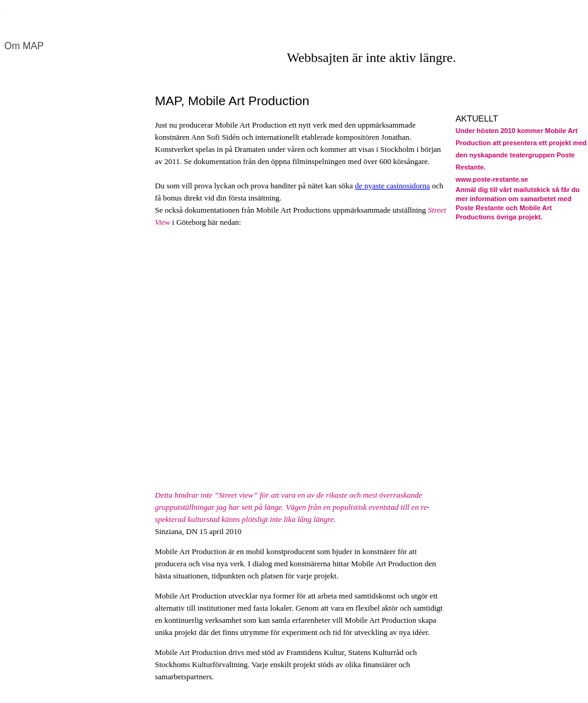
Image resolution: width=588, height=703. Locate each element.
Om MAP (24, 46)
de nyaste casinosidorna (392, 186)
